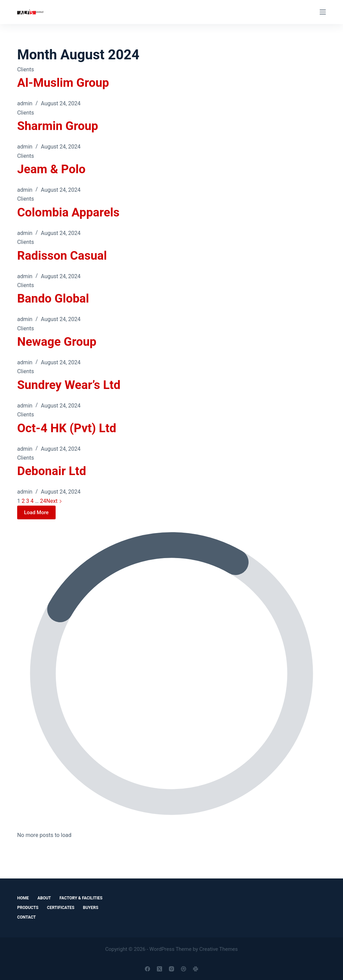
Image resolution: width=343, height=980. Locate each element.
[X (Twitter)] (159, 969)
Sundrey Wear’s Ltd (69, 385)
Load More (36, 512)
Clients (26, 69)
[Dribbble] (184, 969)
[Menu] (323, 12)
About (44, 898)
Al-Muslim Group (63, 83)
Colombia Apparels (68, 212)
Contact (26, 917)
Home (23, 898)
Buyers (91, 908)
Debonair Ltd (52, 471)
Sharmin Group (58, 126)
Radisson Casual (62, 256)
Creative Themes (219, 949)
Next (54, 501)
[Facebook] (147, 969)
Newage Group (57, 342)
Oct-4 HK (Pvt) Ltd (67, 428)
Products (28, 908)
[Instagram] (171, 969)
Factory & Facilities (81, 898)
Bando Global (53, 299)
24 (43, 501)
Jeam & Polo (51, 169)
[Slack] (196, 969)
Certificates (61, 908)
